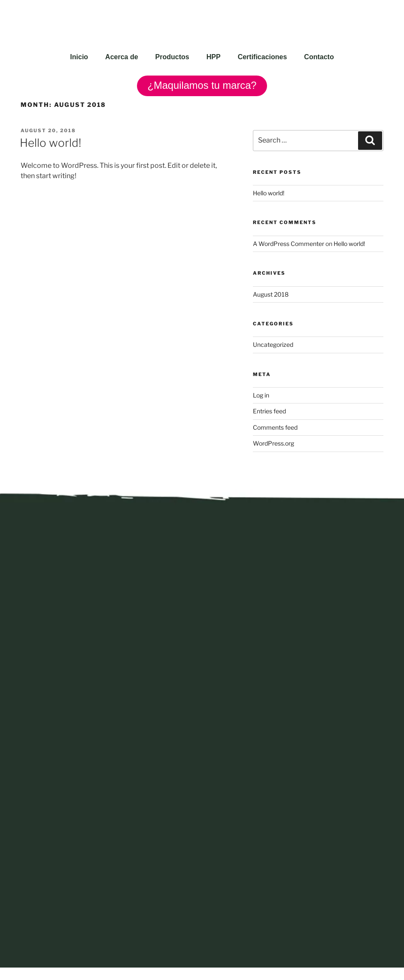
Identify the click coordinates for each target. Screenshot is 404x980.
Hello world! (50, 143)
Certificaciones (263, 57)
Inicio (79, 57)
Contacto (319, 57)
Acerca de (122, 57)
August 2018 (271, 294)
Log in (261, 395)
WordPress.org (273, 444)
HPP (214, 57)
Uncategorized (273, 345)
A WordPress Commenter (289, 244)
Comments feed (275, 427)
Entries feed (269, 411)
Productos (172, 57)
